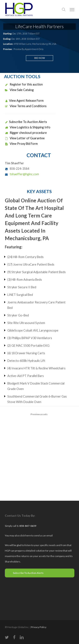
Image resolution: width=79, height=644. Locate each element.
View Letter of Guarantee (25, 138)
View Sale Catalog (19, 90)
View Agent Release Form (24, 101)
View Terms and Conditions (26, 106)
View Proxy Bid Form (21, 144)
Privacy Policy (39, 627)
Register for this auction (24, 84)
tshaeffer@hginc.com (24, 174)
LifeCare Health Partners (39, 26)
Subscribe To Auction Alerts (26, 122)
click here (25, 535)
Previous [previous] (7, 440)
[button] (72, 9)
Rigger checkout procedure (26, 133)
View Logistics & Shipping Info (28, 127)
